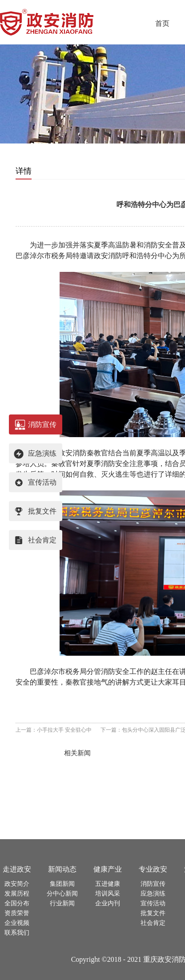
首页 (162, 23)
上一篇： (54, 730)
